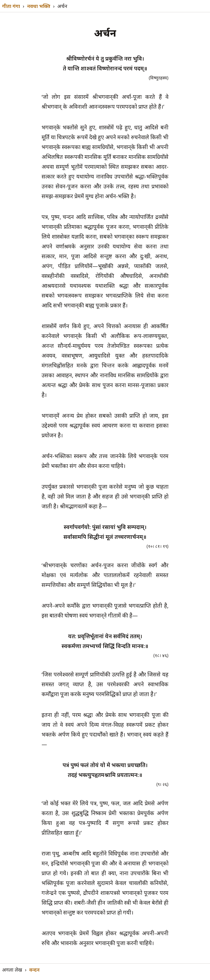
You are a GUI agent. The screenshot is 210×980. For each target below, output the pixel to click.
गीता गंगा (11, 6)
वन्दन (34, 970)
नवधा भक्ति (39, 6)
